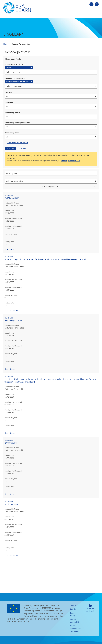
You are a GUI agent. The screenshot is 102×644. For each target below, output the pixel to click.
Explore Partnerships (21, 44)
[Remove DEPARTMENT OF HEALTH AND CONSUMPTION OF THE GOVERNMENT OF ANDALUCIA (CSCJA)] (19, 82)
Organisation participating (15, 78)
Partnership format (13, 113)
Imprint (73, 609)
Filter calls (11, 148)
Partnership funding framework (17, 123)
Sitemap (74, 605)
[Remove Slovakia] (19, 68)
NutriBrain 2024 (11, 504)
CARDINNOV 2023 (12, 198)
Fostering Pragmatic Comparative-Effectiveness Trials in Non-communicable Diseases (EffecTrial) (45, 259)
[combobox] (51, 72)
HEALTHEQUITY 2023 (13, 321)
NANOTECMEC (10, 443)
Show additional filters (17, 143)
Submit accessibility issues (75, 622)
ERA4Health (9, 195)
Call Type (9, 92)
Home (6, 44)
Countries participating (14, 64)
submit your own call (70, 161)
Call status (9, 102)
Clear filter (22, 148)
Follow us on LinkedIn (91, 608)
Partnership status (12, 133)
